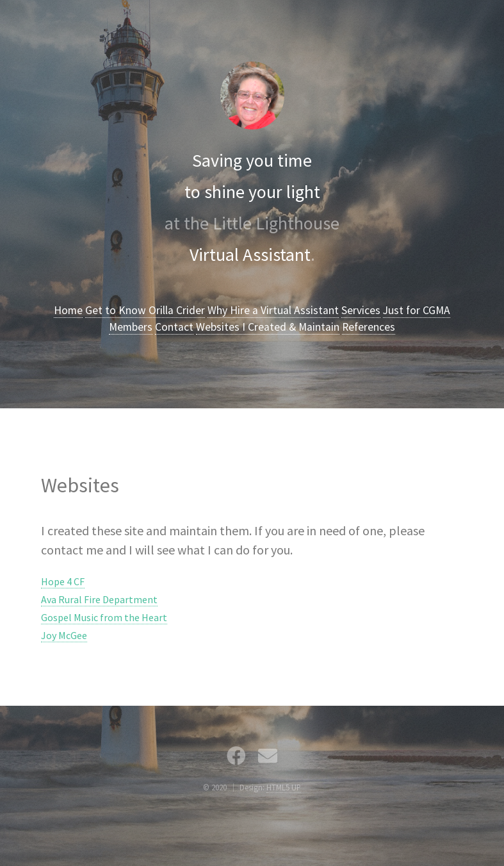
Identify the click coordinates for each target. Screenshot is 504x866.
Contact (174, 327)
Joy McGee (64, 635)
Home (68, 310)
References (369, 327)
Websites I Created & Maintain (268, 327)
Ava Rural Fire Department (99, 599)
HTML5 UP (284, 787)
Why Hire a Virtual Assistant (273, 310)
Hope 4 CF (63, 581)
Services (361, 310)
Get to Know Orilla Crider (145, 310)
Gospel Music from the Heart (104, 617)
